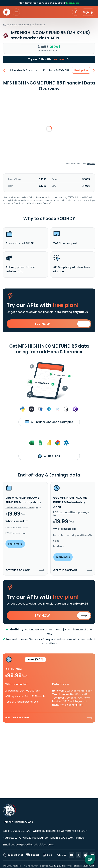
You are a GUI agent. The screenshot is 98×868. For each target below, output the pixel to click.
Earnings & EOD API (56, 70)
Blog (47, 855)
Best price (81, 70)
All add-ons (49, 456)
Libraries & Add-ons (24, 70)
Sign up (88, 12)
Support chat (13, 855)
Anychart (91, 164)
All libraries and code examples (49, 422)
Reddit (33, 855)
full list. (79, 705)
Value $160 (35, 660)
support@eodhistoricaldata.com (32, 845)
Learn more (73, 3)
